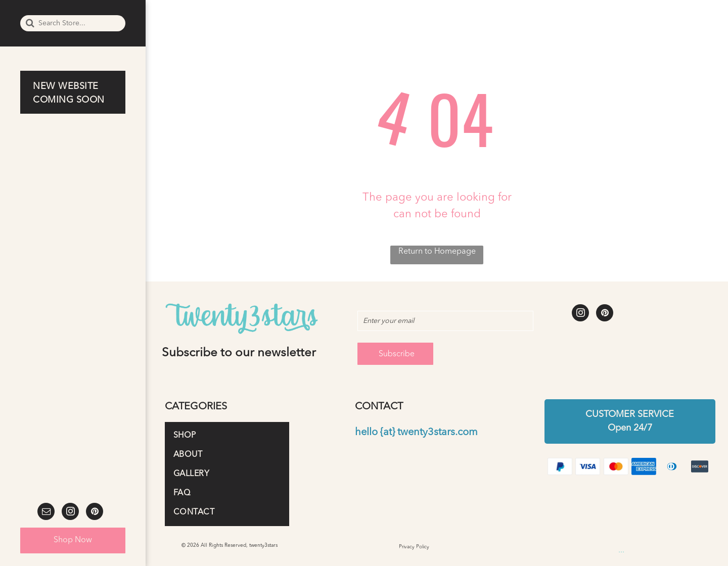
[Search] (73, 23)
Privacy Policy (414, 547)
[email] (46, 513)
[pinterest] (95, 513)
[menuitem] (75, 93)
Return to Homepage (437, 252)
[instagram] (70, 513)
